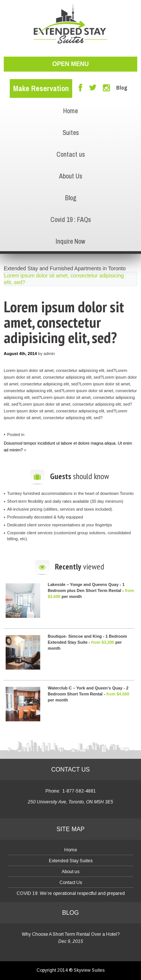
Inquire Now (70, 241)
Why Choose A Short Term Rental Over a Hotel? (71, 934)
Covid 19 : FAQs (71, 220)
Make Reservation (41, 88)
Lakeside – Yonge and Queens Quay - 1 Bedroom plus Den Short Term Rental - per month (91, 590)
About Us (71, 176)
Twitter (93, 88)
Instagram (106, 88)
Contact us (71, 154)
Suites (71, 133)
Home (70, 111)
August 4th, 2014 (20, 354)
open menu (70, 64)
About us (70, 872)
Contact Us (71, 883)
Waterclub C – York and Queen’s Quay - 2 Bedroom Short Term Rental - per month (89, 694)
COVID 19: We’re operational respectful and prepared (71, 893)
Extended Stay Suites (71, 861)
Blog (122, 88)
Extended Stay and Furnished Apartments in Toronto (65, 268)
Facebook (80, 88)
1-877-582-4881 (79, 791)
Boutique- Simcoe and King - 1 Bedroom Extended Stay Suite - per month (87, 642)
